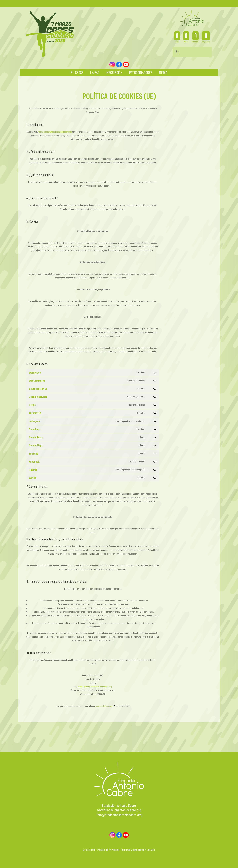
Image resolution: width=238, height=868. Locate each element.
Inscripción (114, 72)
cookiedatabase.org (104, 706)
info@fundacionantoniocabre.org (119, 815)
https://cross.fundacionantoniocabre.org (55, 132)
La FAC (95, 72)
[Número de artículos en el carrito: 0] (178, 52)
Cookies (151, 850)
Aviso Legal (89, 850)
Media (163, 72)
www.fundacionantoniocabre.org (119, 810)
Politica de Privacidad (108, 850)
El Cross (77, 72)
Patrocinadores (141, 72)
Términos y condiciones (133, 850)
